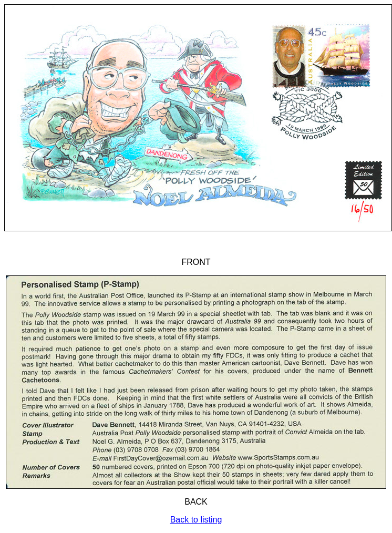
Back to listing (196, 520)
